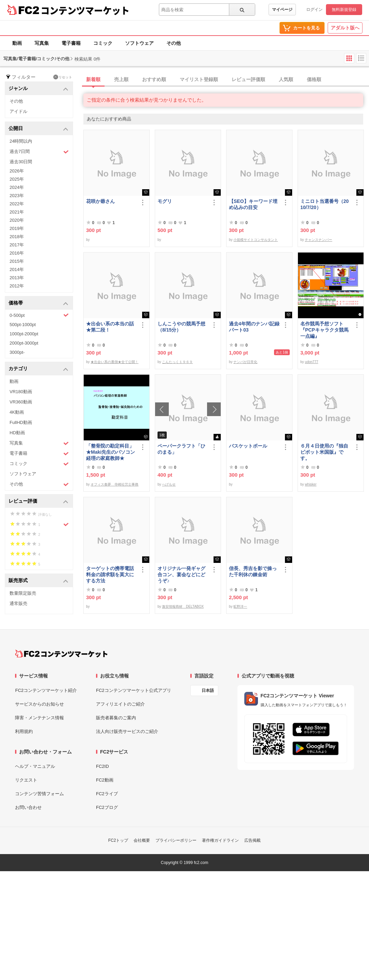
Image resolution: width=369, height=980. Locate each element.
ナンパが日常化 (245, 362)
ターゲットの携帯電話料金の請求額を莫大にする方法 (110, 575)
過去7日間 (39, 152)
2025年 (17, 179)
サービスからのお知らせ (39, 704)
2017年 (17, 245)
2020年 (17, 220)
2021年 (17, 212)
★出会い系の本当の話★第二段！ (110, 327)
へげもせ (169, 484)
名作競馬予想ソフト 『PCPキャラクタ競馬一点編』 (324, 330)
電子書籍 (71, 43)
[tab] (226, 80)
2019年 (17, 228)
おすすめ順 (154, 79)
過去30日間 (21, 162)
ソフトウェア (139, 43)
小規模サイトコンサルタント (256, 240)
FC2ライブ (107, 794)
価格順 (314, 79)
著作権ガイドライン (220, 840)
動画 (17, 43)
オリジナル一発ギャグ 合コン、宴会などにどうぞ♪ (183, 575)
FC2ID (102, 766)
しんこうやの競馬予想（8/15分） (181, 327)
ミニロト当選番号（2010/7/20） (325, 204)
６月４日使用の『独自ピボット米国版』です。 (324, 452)
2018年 (17, 237)
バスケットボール (248, 446)
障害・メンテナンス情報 (39, 718)
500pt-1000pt (23, 325)
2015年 (17, 261)
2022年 (17, 204)
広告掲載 (252, 840)
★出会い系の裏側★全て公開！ (114, 362)
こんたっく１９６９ (177, 362)
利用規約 (24, 731)
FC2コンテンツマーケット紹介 (46, 690)
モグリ (165, 201)
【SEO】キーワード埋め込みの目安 (253, 204)
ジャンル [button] (38, 89)
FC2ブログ (107, 807)
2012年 (17, 286)
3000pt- (17, 352)
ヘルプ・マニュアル (35, 766)
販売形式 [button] (38, 581)
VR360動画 (21, 402)
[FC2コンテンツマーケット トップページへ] (61, 654)
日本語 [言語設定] (208, 691)
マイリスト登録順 (199, 79)
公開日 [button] (38, 129)
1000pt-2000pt (24, 334)
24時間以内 (21, 141)
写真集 (42, 43)
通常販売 (18, 603)
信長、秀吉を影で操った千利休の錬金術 (253, 571)
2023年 (17, 196)
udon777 (311, 362)
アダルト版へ (345, 28)
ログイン (314, 10)
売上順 (121, 79)
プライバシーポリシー (176, 840)
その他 (174, 43)
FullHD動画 (21, 422)
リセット (63, 77)
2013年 (17, 278)
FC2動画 (105, 780)
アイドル (18, 111)
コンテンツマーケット (85, 10)
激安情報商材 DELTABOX (183, 607)
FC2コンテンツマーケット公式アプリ (134, 690)
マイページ (282, 10)
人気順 (286, 79)
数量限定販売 (23, 593)
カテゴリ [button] (38, 369)
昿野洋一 (240, 607)
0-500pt (39, 315)
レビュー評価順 (248, 79)
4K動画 (17, 412)
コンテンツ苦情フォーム (39, 794)
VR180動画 (21, 392)
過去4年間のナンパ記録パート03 (254, 327)
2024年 (17, 187)
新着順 (93, 79)
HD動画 (17, 433)
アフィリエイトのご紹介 (120, 704)
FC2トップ (118, 840)
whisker (311, 484)
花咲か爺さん (100, 201)
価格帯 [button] (38, 303)
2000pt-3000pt (24, 343)
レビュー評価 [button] (38, 501)
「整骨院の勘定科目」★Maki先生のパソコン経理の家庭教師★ (111, 452)
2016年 (17, 253)
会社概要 (142, 840)
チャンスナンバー (318, 240)
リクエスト (26, 780)
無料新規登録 (344, 10)
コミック (103, 43)
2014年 (17, 269)
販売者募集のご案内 (116, 718)
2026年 (17, 171)
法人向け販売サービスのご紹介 (127, 731)
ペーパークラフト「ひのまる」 (181, 449)
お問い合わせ (28, 807)
